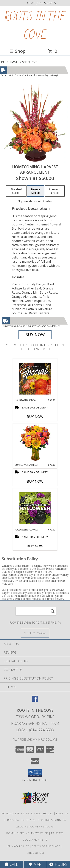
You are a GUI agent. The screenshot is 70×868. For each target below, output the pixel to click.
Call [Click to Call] (12, 864)
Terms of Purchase (46, 846)
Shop (18, 51)
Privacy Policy (18, 846)
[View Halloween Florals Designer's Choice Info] (35, 508)
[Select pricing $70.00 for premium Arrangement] (55, 191)
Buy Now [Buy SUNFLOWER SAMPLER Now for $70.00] (35, 481)
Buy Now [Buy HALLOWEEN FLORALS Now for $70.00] (35, 546)
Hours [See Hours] (58, 864)
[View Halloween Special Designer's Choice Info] (35, 379)
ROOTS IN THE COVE (35, 26)
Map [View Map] (35, 864)
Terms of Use (35, 853)
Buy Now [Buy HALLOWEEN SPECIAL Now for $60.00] (35, 417)
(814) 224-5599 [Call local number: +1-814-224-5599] (46, 3)
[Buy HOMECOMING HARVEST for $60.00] (35, 335)
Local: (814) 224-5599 (35, 730)
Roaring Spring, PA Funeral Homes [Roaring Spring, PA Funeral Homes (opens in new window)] (27, 813)
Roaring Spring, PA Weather (27, 833)
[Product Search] (36, 611)
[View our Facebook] (35, 700)
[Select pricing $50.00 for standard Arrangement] (16, 191)
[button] (35, 773)
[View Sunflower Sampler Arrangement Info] (35, 443)
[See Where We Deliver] (35, 633)
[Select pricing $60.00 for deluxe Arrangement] (36, 191)
